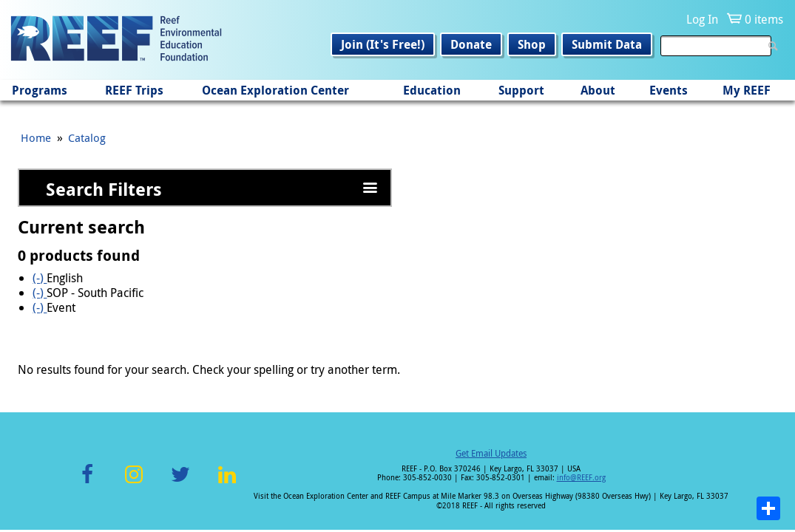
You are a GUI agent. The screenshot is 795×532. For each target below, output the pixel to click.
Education (432, 90)
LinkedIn (227, 483)
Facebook (87, 483)
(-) (40, 278)
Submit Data (607, 44)
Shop (532, 44)
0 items (764, 19)
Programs (40, 90)
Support (521, 90)
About (598, 90)
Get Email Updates (491, 453)
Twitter (180, 483)
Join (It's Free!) (383, 44)
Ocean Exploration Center (275, 90)
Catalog (87, 137)
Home (36, 137)
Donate (471, 44)
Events (669, 90)
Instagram (134, 483)
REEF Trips (134, 90)
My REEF (747, 90)
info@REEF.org (581, 478)
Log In (702, 19)
